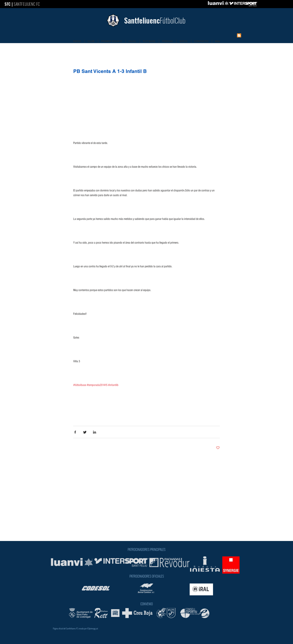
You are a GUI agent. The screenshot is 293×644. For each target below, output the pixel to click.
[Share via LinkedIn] (95, 432)
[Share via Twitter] (85, 432)
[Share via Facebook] (75, 432)
